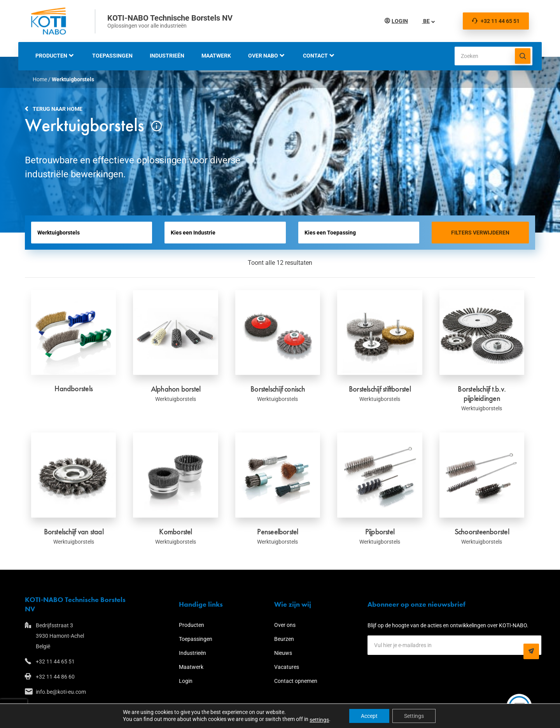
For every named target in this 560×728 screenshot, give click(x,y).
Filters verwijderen (480, 233)
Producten (51, 56)
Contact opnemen (296, 681)
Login (400, 21)
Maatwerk (216, 56)
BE (426, 21)
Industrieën (167, 56)
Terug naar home (58, 109)
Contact (315, 56)
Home (40, 79)
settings (319, 720)
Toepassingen (112, 56)
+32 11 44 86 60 (55, 677)
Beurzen (284, 639)
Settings (414, 716)
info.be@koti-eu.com (61, 692)
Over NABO (263, 56)
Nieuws (283, 653)
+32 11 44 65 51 (496, 21)
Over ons (285, 625)
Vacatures (287, 667)
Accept (369, 716)
